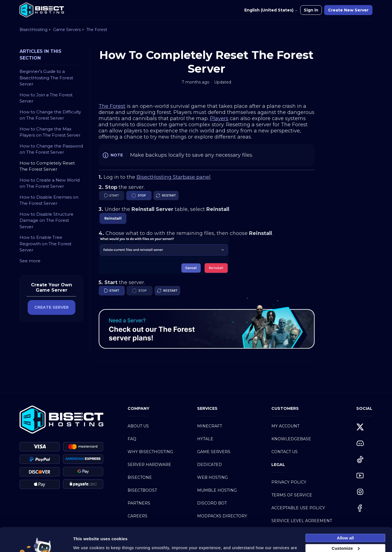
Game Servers (67, 30)
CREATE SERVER (52, 307)
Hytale (205, 439)
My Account (285, 426)
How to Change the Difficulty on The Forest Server (50, 115)
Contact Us (285, 452)
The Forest (97, 30)
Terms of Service (292, 495)
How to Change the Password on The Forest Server (51, 149)
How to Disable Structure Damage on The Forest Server (46, 220)
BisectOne (140, 477)
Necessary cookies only (345, 538)
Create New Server (348, 10)
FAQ (132, 439)
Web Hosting (212, 477)
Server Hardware (149, 465)
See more (30, 261)
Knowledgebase (291, 439)
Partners (139, 503)
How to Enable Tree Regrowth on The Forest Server (46, 244)
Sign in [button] (311, 10)
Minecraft (210, 426)
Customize (346, 528)
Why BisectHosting (150, 452)
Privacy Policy (289, 482)
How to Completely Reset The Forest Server (47, 166)
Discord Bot (212, 503)
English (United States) (271, 10)
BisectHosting (34, 30)
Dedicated (210, 465)
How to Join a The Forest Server (46, 98)
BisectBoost (142, 490)
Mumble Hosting (217, 490)
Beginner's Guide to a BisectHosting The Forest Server (46, 78)
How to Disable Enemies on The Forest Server (49, 200)
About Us (138, 426)
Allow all (346, 517)
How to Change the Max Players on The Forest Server (50, 132)
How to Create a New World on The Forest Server (50, 183)
